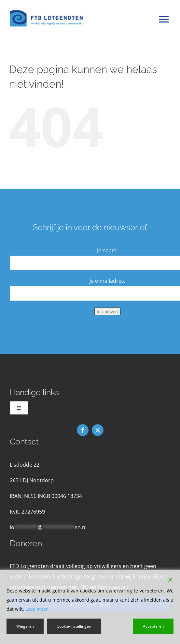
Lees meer (37, 609)
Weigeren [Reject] (25, 626)
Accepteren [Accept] (153, 626)
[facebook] (83, 430)
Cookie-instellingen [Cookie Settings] (74, 626)
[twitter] (98, 430)
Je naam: (107, 250)
